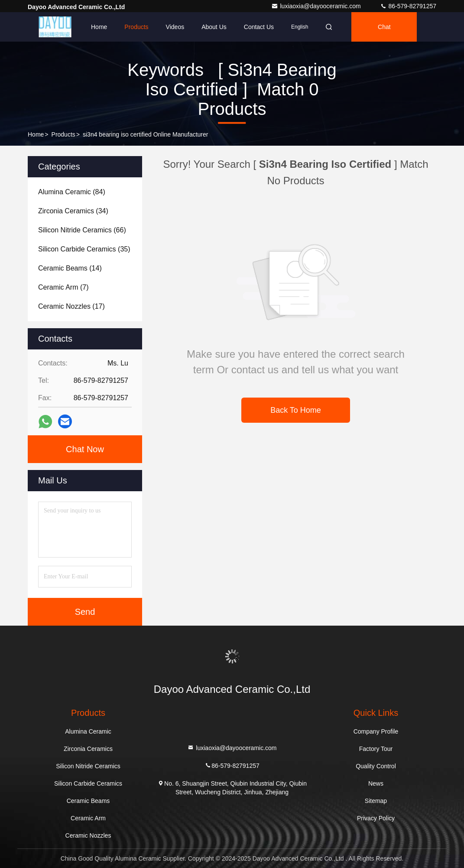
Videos (175, 27)
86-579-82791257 (408, 6)
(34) (73, 211)
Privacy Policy (376, 818)
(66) (82, 230)
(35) (84, 249)
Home (99, 27)
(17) (71, 306)
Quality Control (376, 766)
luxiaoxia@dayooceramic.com (317, 6)
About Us (214, 27)
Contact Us (259, 27)
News (376, 783)
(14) (70, 268)
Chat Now (85, 449)
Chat (384, 27)
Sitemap (376, 801)
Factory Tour (376, 749)
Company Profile (376, 731)
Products (136, 27)
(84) (72, 192)
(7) (63, 287)
